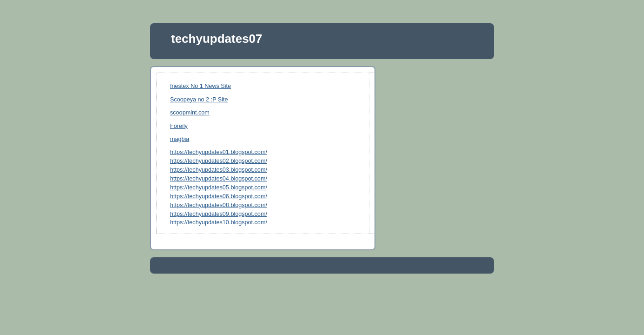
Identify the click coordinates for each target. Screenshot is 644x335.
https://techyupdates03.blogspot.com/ (219, 170)
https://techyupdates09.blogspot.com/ (219, 214)
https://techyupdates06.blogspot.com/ (219, 196)
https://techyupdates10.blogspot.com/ (219, 222)
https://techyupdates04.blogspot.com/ (219, 179)
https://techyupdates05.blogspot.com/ (219, 188)
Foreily (179, 126)
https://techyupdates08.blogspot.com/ (219, 205)
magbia (180, 139)
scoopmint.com (190, 113)
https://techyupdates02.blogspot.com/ (219, 161)
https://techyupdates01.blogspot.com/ (219, 152)
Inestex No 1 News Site (200, 86)
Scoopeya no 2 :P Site (199, 100)
